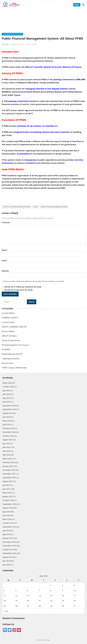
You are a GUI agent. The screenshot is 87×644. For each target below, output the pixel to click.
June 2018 (7, 565)
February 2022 (9, 462)
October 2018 (8, 549)
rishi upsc (5, 44)
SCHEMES (34, 27)
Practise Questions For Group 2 (18, 22)
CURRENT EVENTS (45, 22)
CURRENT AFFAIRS (34, 12)
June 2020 (7, 515)
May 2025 (7, 398)
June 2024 (7, 417)
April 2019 (7, 534)
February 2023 (9, 428)
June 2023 (7, 424)
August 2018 (8, 557)
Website (5, 271)
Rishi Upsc (47, 640)
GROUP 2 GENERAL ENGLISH (15, 17)
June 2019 (7, 530)
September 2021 (9, 477)
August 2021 (8, 481)
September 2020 (9, 504)
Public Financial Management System (54, 207)
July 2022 (6, 443)
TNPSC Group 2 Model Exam (14, 368)
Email (5, 261)
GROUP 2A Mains (53, 12)
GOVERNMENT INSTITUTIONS (12, 34)
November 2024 (9, 406)
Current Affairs (8, 313)
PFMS (36, 207)
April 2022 (7, 455)
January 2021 (8, 496)
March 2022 (7, 459)
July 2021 (6, 485)
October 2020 (8, 500)
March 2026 (7, 383)
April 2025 (7, 402)
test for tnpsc (8, 363)
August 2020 (8, 508)
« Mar (6, 611)
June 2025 (7, 394)
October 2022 (8, 436)
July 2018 (6, 561)
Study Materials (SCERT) (15, 27)
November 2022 (9, 432)
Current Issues (8, 322)
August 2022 (8, 440)
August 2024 (8, 413)
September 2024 (9, 409)
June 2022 (7, 447)
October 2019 (8, 523)
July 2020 (6, 512)
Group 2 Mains (38, 17)
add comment (31, 44)
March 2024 (7, 421)
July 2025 (6, 390)
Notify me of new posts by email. (19, 290)
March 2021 (7, 493)
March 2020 (7, 519)
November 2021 (9, 474)
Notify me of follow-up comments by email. (23, 287)
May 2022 (7, 451)
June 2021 (7, 489)
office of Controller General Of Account (17, 207)
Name (5, 250)
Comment (6, 222)
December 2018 (9, 542)
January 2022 (8, 466)
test (59, 22)
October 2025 (8, 387)
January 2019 (8, 538)
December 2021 (9, 470)
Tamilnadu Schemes (13, 12)
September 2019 (9, 527)
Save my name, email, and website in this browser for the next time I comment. (34, 281)
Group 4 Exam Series (58, 17)
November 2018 (9, 546)
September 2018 (9, 553)
